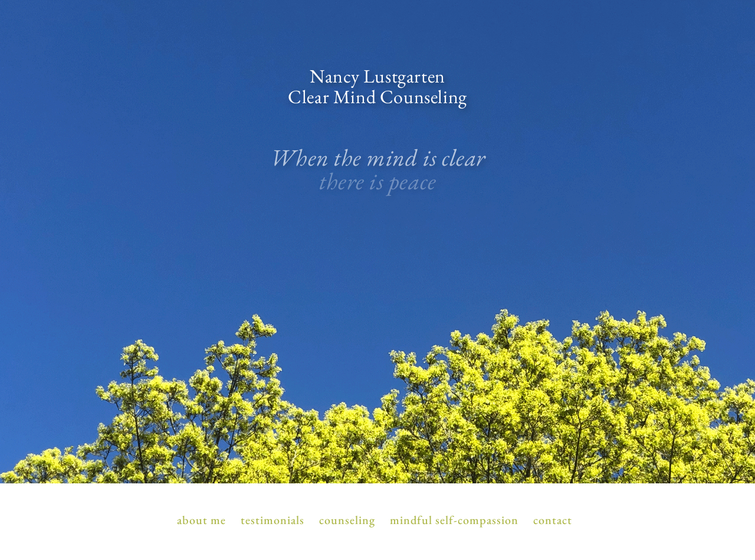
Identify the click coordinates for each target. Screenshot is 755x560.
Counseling (347, 521)
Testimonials (273, 521)
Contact (553, 521)
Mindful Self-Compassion (454, 521)
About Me (201, 521)
